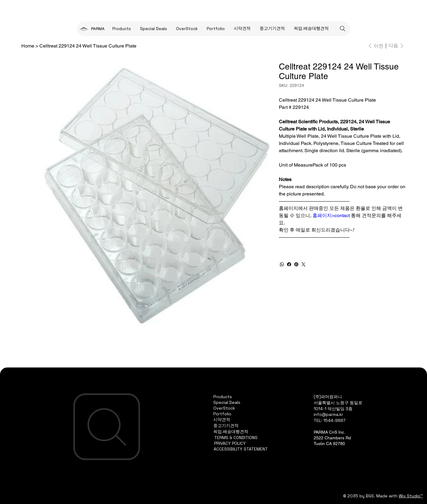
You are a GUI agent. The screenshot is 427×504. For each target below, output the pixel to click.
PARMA (98, 29)
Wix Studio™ (411, 496)
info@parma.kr (328, 414)
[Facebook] (289, 264)
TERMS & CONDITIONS (236, 438)
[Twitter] (303, 264)
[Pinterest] (296, 264)
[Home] (28, 46)
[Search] (343, 29)
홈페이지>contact (331, 215)
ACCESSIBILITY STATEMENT (241, 449)
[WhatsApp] (282, 264)
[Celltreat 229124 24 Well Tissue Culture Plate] (88, 46)
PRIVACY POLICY (230, 443)
